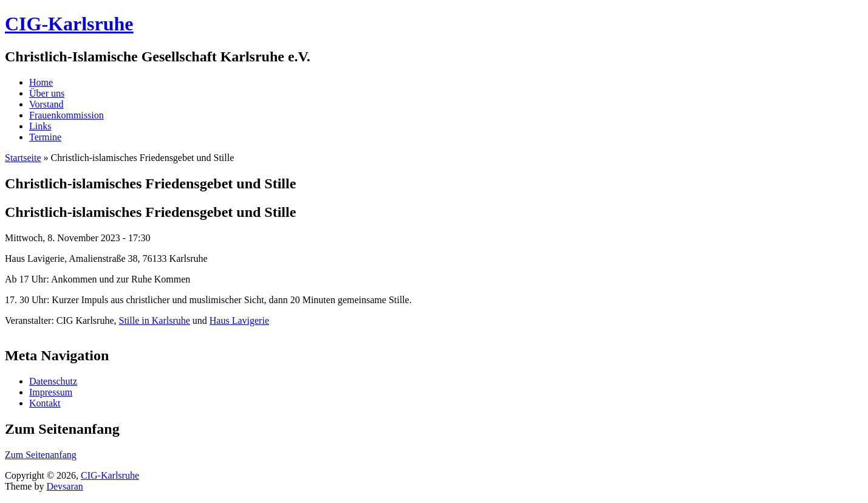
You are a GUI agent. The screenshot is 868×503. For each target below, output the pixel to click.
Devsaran (64, 486)
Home (41, 82)
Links (40, 126)
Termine (45, 137)
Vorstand (46, 104)
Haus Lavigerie (239, 320)
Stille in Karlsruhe (155, 320)
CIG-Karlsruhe (110, 475)
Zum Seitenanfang (41, 455)
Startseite (23, 158)
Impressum (51, 392)
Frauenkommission (67, 115)
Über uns (47, 93)
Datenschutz (53, 381)
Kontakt (45, 403)
